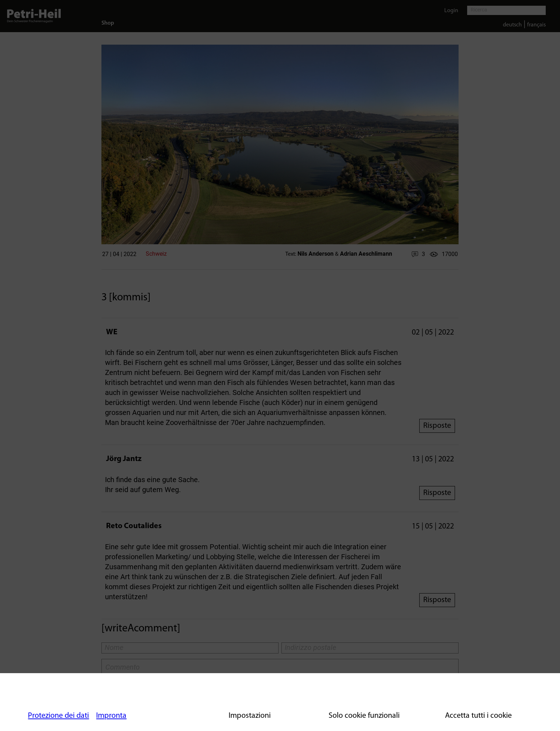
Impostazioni (250, 716)
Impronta (111, 716)
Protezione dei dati (58, 716)
